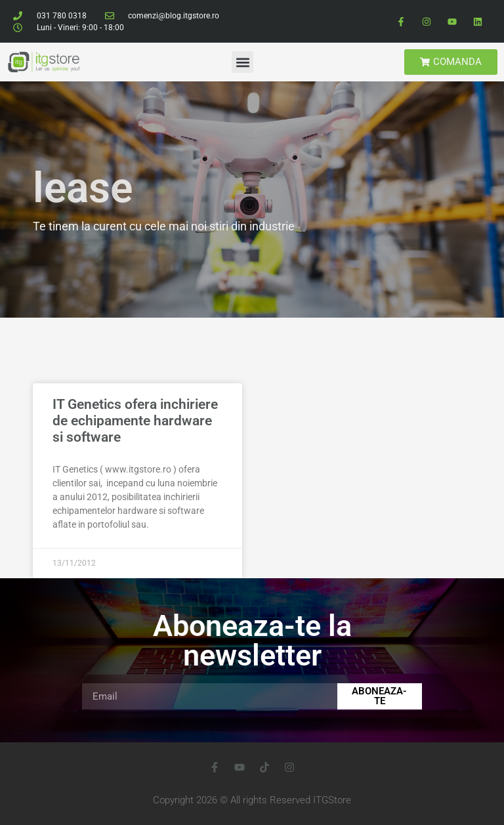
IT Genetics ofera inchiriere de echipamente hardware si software (135, 421)
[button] (242, 62)
